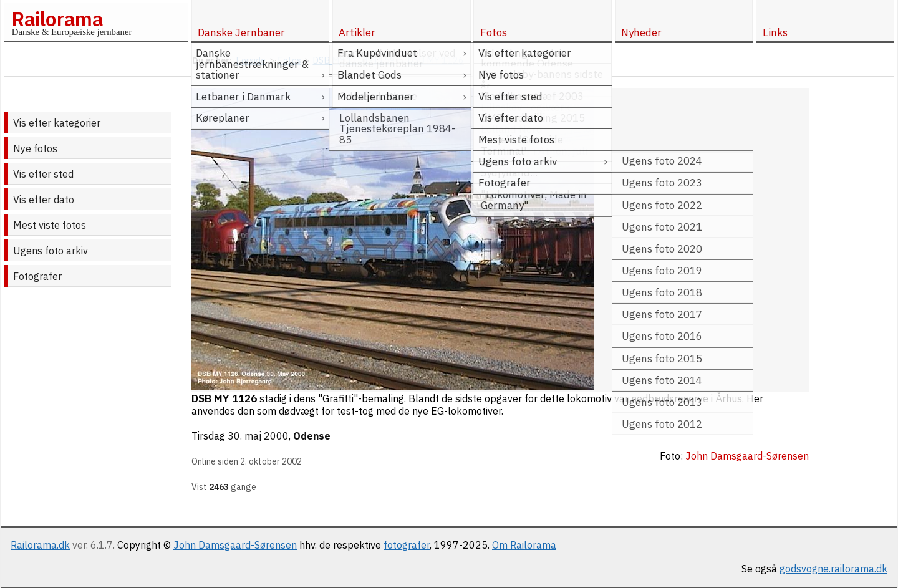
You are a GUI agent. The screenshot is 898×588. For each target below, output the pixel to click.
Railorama (57, 19)
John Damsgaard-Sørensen (235, 545)
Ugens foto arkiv (51, 251)
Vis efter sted (43, 174)
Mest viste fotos (50, 225)
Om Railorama (524, 545)
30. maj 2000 (258, 436)
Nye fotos (35, 148)
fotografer (407, 545)
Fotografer (37, 276)
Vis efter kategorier (57, 123)
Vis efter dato (44, 200)
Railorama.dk (40, 545)
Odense (312, 436)
